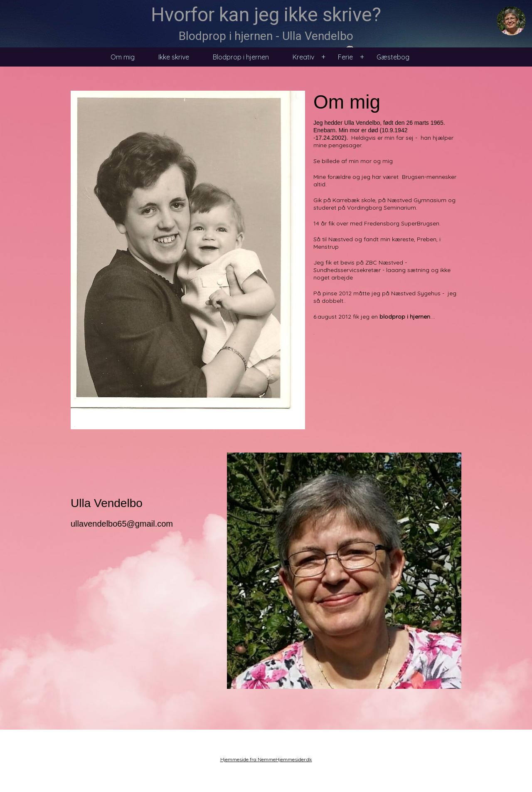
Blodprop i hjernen (241, 57)
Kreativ (303, 57)
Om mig (123, 57)
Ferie (345, 57)
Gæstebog (393, 57)
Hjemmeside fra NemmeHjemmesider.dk (266, 759)
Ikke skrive (174, 57)
